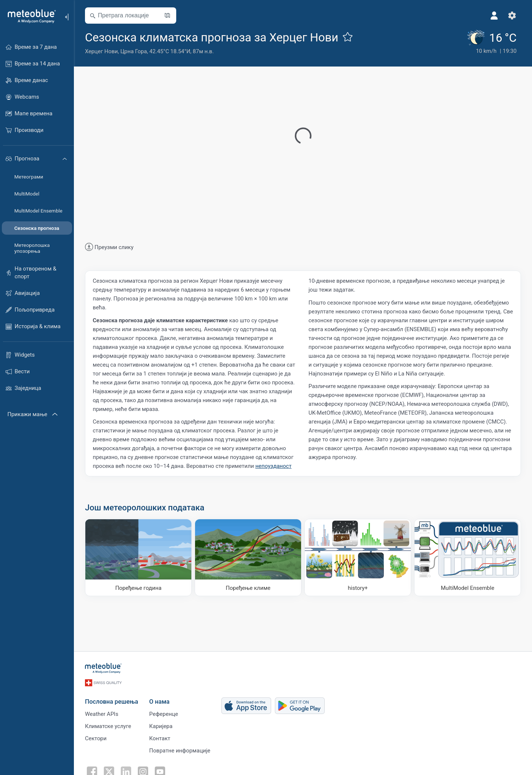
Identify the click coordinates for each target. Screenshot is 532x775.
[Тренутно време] (492, 43)
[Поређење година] (138, 558)
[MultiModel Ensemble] (468, 558)
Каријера (161, 726)
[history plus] (358, 558)
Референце (164, 714)
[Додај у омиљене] (348, 37)
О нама (159, 702)
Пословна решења (112, 702)
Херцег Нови (101, 51)
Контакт (160, 738)
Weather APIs (102, 714)
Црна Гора (134, 51)
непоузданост (273, 466)
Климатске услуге (108, 726)
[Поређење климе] (248, 558)
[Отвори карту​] (167, 16)
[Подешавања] (512, 16)
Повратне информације (180, 751)
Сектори (96, 738)
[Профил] (494, 16)
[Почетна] (29, 16)
